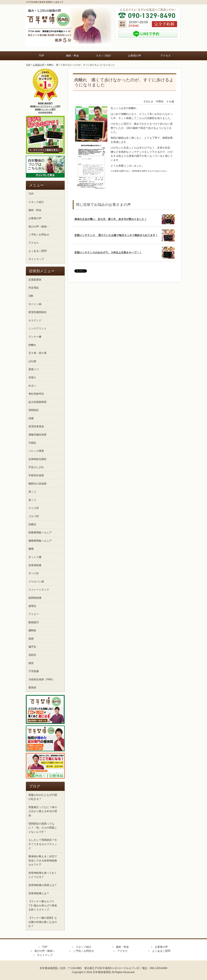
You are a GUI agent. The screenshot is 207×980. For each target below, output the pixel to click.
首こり (32, 500)
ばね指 (32, 361)
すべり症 (34, 573)
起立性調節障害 (38, 402)
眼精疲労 (34, 622)
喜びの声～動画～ (39, 227)
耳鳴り (32, 377)
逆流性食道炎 (36, 426)
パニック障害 (36, 451)
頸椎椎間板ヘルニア (40, 532)
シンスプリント (38, 328)
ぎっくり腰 (35, 557)
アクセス (166, 56)
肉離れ (32, 345)
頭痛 (31, 418)
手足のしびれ (36, 467)
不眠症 (32, 443)
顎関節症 (34, 410)
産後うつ (34, 369)
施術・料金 (72, 56)
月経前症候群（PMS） (42, 679)
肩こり (32, 492)
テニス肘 (34, 508)
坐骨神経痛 (35, 565)
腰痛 (31, 549)
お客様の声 (135, 56)
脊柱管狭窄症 (36, 394)
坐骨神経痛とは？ (39, 893)
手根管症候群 (36, 475)
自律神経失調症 (38, 459)
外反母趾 (34, 288)
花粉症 (32, 655)
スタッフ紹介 (103, 56)
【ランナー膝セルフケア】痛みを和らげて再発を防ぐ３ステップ (43, 905)
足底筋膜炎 (35, 280)
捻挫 (31, 639)
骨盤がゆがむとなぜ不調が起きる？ (43, 797)
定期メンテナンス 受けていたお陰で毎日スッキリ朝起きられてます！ (116, 235)
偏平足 (32, 647)
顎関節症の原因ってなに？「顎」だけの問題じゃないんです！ (43, 828)
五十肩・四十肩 (38, 353)
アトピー (34, 614)
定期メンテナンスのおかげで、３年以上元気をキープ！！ (108, 252)
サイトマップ (36, 259)
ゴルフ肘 (34, 516)
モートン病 (35, 304)
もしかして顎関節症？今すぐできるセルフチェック (43, 844)
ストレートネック (39, 590)
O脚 (31, 296)
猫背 (31, 663)
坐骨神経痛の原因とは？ (43, 885)
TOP (41, 56)
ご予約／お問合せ (39, 235)
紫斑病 (32, 687)
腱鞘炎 (32, 630)
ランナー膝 (35, 337)
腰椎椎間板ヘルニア (40, 541)
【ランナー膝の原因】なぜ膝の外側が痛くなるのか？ (43, 922)
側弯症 (32, 606)
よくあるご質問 (38, 251)
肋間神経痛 (35, 598)
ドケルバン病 (36, 582)
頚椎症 (32, 524)
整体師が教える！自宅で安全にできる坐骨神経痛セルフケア (43, 860)
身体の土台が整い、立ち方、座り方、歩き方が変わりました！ (111, 219)
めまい (32, 386)
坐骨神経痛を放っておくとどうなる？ (43, 875)
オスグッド (35, 320)
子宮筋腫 (34, 671)
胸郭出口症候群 (38, 484)
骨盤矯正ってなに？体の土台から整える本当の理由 (43, 811)
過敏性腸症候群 (38, 435)
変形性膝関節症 (38, 312)
